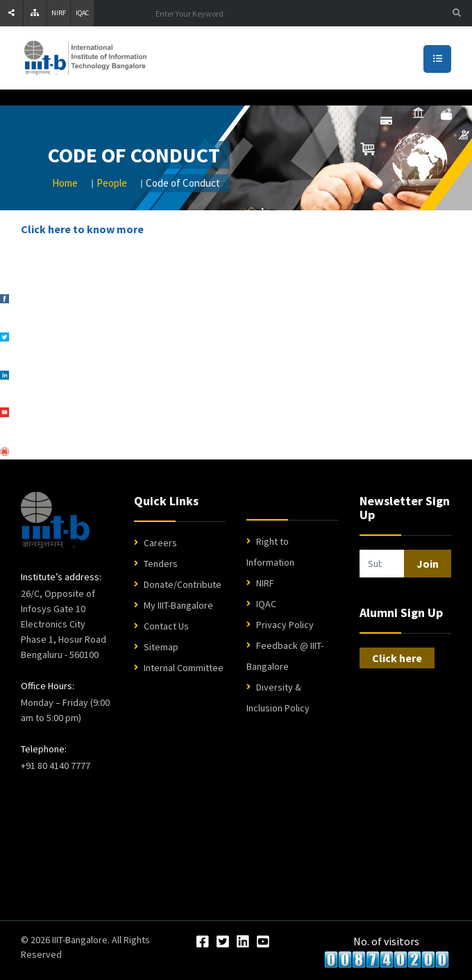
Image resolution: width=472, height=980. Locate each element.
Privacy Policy (285, 625)
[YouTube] (263, 943)
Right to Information (270, 552)
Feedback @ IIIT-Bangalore (285, 656)
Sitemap (161, 647)
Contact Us (166, 626)
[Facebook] (203, 943)
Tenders (161, 564)
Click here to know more (82, 229)
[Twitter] (223, 943)
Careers (160, 543)
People (112, 183)
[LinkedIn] (243, 943)
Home (65, 183)
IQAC (82, 13)
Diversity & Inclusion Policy (278, 698)
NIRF (59, 13)
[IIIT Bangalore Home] (55, 520)
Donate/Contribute (183, 584)
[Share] (11, 13)
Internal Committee (184, 668)
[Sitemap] (35, 13)
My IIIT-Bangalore (178, 605)
